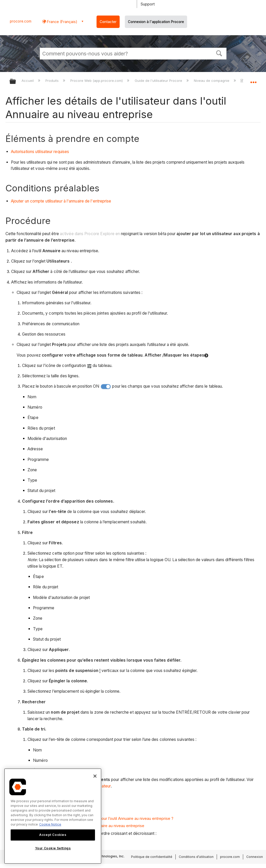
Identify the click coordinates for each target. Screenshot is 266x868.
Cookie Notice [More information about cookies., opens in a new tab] (50, 824)
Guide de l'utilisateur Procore (159, 81)
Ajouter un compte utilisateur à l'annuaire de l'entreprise (61, 201)
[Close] (95, 776)
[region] (53, 816)
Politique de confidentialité (152, 857)
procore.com (21, 21)
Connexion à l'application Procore (156, 22)
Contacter (108, 22)
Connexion (255, 857)
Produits (53, 81)
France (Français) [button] (62, 22)
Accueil (28, 81)
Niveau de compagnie (212, 81)
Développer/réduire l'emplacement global (253, 80)
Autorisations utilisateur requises (40, 152)
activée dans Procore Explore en (90, 234)
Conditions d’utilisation (196, 857)
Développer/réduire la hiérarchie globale (16, 82)
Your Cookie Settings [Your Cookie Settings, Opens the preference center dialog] (53, 848)
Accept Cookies (53, 835)
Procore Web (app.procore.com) (97, 81)
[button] (219, 53)
